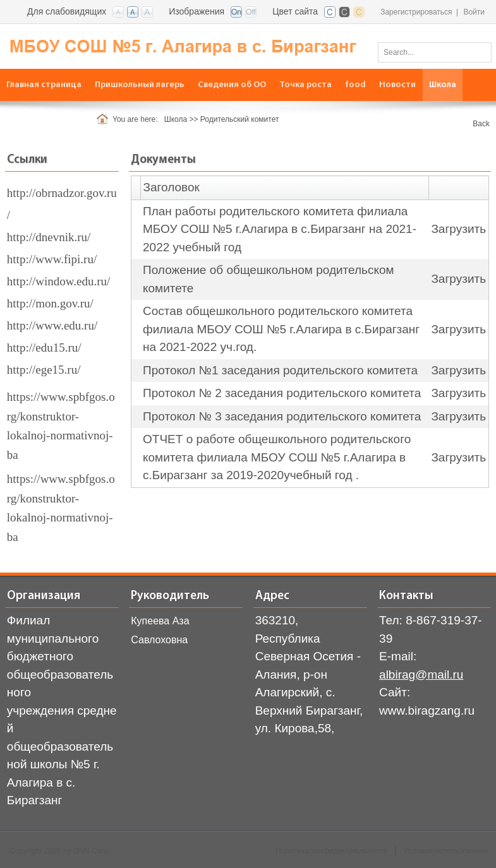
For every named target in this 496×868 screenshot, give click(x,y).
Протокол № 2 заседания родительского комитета (282, 393)
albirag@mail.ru (421, 675)
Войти (474, 12)
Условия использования (446, 851)
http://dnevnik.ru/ (49, 237)
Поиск (478, 52)
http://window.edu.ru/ (58, 281)
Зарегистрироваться (416, 12)
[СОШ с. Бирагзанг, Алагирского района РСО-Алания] (180, 46)
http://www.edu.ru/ (52, 325)
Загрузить (458, 229)
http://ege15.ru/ (44, 370)
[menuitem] (44, 85)
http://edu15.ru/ (44, 348)
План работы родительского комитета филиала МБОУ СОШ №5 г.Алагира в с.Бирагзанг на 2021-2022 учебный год (280, 229)
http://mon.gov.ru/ (50, 303)
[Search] (435, 52)
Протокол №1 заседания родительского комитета (280, 370)
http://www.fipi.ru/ (52, 259)
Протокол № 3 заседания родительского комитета (282, 416)
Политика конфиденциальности (331, 851)
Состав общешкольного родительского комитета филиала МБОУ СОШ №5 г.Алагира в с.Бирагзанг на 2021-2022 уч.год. (281, 329)
